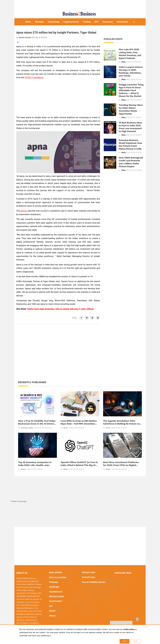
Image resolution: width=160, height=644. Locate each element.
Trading (87, 22)
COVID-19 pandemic (34, 77)
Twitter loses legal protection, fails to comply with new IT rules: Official (60, 309)
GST (97, 22)
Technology (53, 22)
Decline (135, 641)
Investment (122, 22)
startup (24, 211)
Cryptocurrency (71, 22)
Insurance (108, 22)
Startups (39, 22)
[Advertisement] (80, 4)
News (28, 22)
